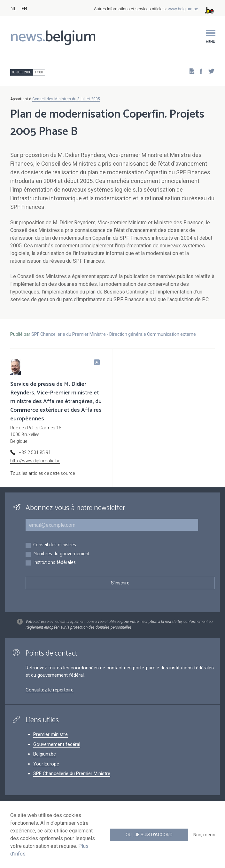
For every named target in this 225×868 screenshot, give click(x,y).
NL (13, 9)
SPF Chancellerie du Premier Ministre (72, 773)
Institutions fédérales (54, 563)
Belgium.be (45, 754)
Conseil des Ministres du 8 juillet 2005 (66, 99)
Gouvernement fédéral (57, 744)
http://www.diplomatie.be (35, 461)
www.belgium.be (183, 9)
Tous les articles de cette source (43, 473)
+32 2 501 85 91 (35, 452)
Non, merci (204, 835)
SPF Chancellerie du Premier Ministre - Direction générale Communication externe (114, 334)
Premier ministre (50, 734)
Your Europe (46, 764)
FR (24, 9)
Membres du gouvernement (61, 554)
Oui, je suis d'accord (149, 835)
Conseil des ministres (55, 545)
